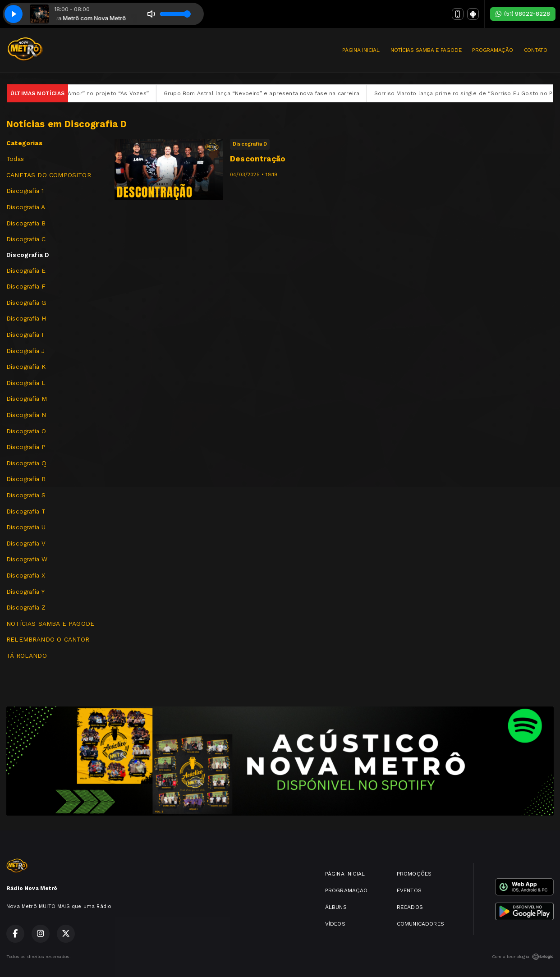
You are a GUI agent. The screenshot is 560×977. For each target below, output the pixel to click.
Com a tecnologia (523, 957)
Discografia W (27, 559)
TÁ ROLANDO (27, 656)
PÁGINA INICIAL (361, 50)
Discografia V (26, 543)
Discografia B (26, 223)
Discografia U (26, 527)
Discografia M (27, 399)
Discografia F (26, 286)
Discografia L (26, 383)
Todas (15, 159)
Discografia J (25, 351)
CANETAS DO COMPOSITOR (49, 175)
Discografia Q (26, 463)
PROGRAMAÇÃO (492, 50)
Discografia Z (26, 607)
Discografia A (26, 207)
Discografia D (28, 255)
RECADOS (410, 907)
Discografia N (26, 415)
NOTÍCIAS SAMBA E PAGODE (426, 50)
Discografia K (26, 367)
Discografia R (26, 479)
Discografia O (26, 431)
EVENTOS (409, 890)
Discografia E (26, 271)
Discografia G (26, 303)
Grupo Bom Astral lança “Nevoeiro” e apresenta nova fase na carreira (275, 93)
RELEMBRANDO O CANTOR (48, 639)
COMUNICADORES (420, 924)
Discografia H (26, 318)
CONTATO (536, 50)
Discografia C (26, 239)
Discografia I (25, 335)
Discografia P (26, 447)
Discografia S (26, 495)
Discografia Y (25, 592)
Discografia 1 (25, 191)
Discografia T (26, 511)
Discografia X (26, 575)
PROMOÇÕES (414, 874)
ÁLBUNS (336, 907)
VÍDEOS (335, 924)
